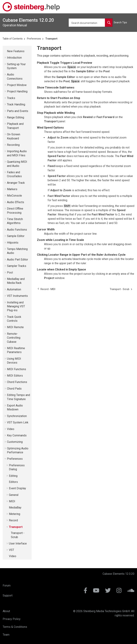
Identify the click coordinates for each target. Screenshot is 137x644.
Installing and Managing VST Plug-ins (16, 306)
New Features (16, 51)
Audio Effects (16, 202)
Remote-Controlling (14, 338)
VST (12, 550)
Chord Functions (17, 382)
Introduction (14, 58)
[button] (6, 51)
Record (13, 520)
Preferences (34, 39)
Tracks (11, 98)
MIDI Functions (17, 369)
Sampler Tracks (17, 266)
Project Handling (17, 91)
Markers (12, 189)
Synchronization (17, 416)
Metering (15, 514)
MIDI (12, 501)
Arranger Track (16, 183)
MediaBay (15, 508)
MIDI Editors (15, 376)
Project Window (17, 85)
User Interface (18, 543)
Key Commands (17, 435)
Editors (13, 482)
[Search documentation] (109, 23)
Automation (14, 289)
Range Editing (16, 117)
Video (11, 429)
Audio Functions (17, 230)
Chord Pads (14, 389)
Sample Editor (16, 236)
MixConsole (14, 196)
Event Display (17, 488)
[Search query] (91, 23)
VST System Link (18, 422)
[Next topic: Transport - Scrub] (120, 289)
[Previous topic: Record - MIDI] (48, 289)
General (14, 495)
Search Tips (120, 22)
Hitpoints (13, 243)
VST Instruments (17, 296)
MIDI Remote (15, 327)
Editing (13, 476)
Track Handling (16, 104)
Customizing (15, 442)
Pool (10, 273)
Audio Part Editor (17, 260)
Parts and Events (18, 111)
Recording (13, 145)
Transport (51, 39)
